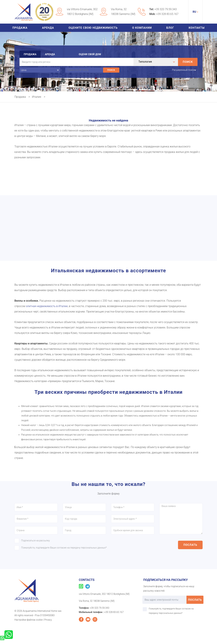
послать (190, 545)
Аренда (48, 28)
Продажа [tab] (30, 54)
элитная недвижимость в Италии (47, 306)
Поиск (188, 62)
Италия (36, 97)
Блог (170, 28)
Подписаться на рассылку (36, 541)
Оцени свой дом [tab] (90, 54)
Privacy (48, 620)
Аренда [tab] (50, 54)
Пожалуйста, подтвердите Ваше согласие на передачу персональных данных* (64, 548)
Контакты (197, 28)
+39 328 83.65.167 (167, 14)
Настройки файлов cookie (28, 620)
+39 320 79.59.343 (166, 9)
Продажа (20, 28)
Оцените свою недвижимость (93, 28)
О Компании (142, 28)
